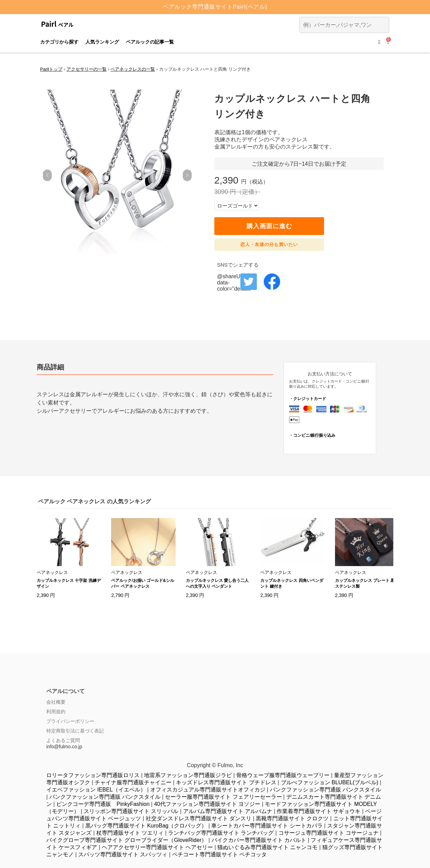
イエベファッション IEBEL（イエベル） (96, 790)
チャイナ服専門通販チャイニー (133, 782)
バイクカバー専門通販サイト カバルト (259, 840)
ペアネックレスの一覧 (133, 69)
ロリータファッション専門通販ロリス (93, 775)
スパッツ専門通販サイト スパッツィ (123, 854)
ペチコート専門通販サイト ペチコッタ (219, 854)
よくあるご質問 (63, 740)
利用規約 (56, 712)
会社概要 (56, 702)
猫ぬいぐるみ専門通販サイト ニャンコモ (267, 847)
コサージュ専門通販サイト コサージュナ (329, 833)
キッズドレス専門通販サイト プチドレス (226, 782)
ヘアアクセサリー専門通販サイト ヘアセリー (157, 847)
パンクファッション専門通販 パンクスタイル (325, 790)
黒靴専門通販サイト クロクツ (292, 818)
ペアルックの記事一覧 (150, 42)
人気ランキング (102, 42)
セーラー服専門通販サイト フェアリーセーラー (223, 797)
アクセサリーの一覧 (87, 69)
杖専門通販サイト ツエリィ (130, 833)
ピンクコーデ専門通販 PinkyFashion (103, 804)
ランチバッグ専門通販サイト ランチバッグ (221, 833)
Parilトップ (51, 69)
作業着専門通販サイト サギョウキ (319, 811)
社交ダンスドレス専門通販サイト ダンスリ (199, 818)
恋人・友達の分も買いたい (269, 244)
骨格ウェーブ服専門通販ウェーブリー (283, 775)
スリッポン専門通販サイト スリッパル (131, 811)
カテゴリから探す (59, 42)
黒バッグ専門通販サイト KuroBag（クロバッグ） (146, 826)
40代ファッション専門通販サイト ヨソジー (207, 804)
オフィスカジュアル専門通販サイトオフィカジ (208, 790)
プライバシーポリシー (70, 721)
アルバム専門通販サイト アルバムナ (228, 811)
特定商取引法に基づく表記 (75, 731)
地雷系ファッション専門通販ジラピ (188, 775)
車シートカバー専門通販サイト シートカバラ (267, 826)
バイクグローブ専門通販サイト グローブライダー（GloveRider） (127, 840)
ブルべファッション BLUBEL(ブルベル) (330, 782)
